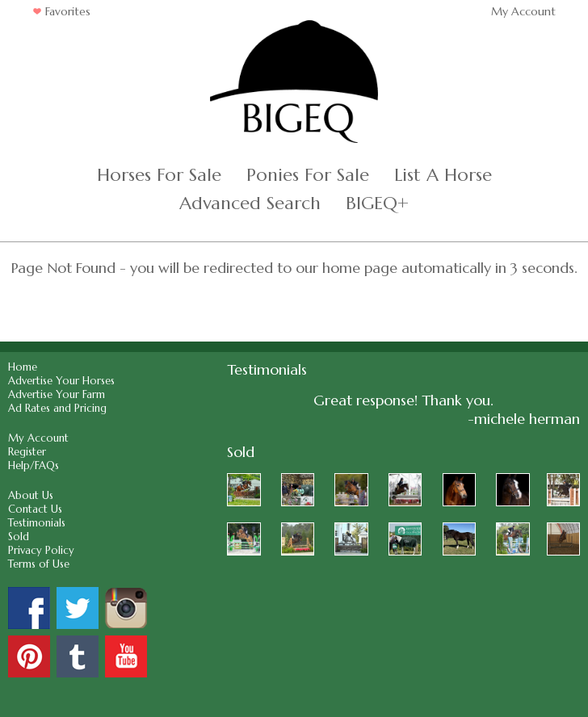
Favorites (61, 11)
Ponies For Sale (308, 175)
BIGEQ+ (377, 203)
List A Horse (443, 175)
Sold (19, 537)
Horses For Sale (159, 175)
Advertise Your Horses (61, 381)
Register (27, 452)
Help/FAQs (34, 465)
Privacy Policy (41, 550)
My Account (523, 11)
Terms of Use (39, 564)
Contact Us (35, 509)
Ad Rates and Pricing (57, 408)
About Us (31, 495)
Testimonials (37, 523)
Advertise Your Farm (57, 394)
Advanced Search (250, 203)
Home (23, 367)
